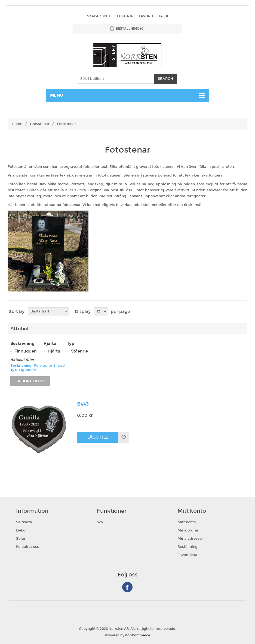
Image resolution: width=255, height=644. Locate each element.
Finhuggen (26, 351)
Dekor (21, 530)
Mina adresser (190, 539)
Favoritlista (187, 555)
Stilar (21, 539)
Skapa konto (99, 16)
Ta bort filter (30, 381)
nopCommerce (138, 635)
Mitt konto (187, 522)
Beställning (188, 547)
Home (17, 124)
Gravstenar (40, 124)
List (243, 312)
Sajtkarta (24, 522)
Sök (100, 522)
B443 (83, 404)
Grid (233, 312)
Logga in (125, 16)
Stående (79, 351)
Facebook (127, 587)
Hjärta (54, 351)
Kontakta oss (27, 547)
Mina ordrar (188, 530)
